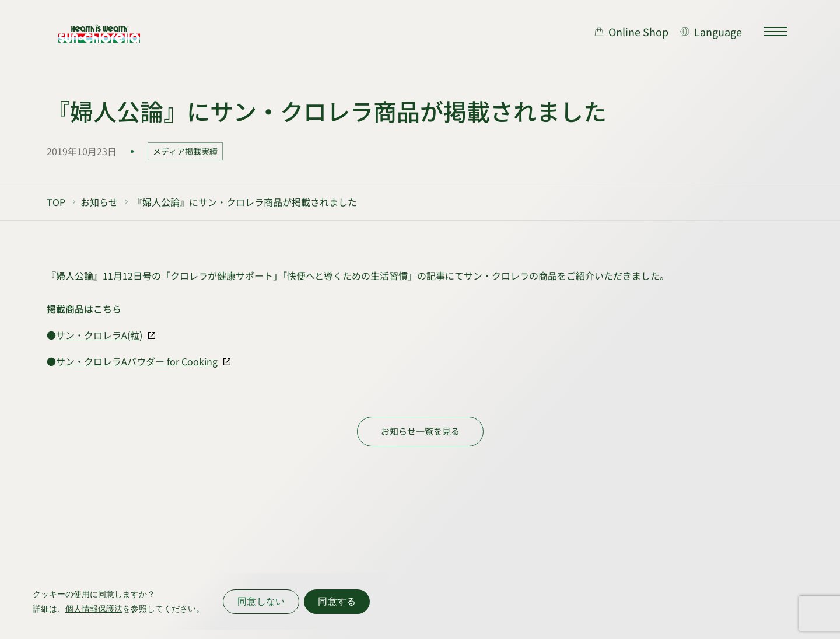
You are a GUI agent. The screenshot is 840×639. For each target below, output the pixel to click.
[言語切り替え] (711, 32)
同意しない (261, 601)
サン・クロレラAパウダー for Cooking (137, 361)
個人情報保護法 (94, 609)
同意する (337, 601)
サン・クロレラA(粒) (99, 335)
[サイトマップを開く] (776, 32)
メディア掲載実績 (185, 151)
